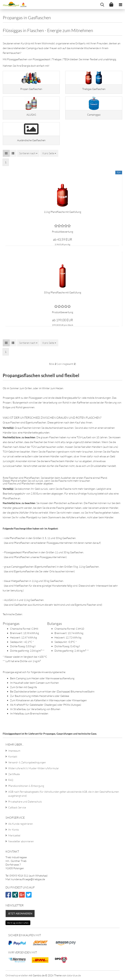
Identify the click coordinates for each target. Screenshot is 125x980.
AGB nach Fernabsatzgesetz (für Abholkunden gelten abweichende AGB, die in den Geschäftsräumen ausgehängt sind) (64, 794)
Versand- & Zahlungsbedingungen (27, 762)
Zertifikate (14, 774)
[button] (6, 153)
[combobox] (28, 153)
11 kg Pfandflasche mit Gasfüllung (62, 212)
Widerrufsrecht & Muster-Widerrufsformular (34, 768)
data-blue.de (74, 975)
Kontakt (13, 756)
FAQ (11, 780)
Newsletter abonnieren (21, 841)
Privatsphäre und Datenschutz (25, 802)
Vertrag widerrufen (18, 923)
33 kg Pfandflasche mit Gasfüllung (62, 292)
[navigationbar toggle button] (120, 5)
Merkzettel (14, 835)
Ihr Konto (14, 830)
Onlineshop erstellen (17, 975)
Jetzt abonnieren (20, 913)
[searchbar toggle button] (102, 5)
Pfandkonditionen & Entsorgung (26, 786)
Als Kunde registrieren (21, 824)
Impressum (14, 751)
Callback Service (17, 807)
